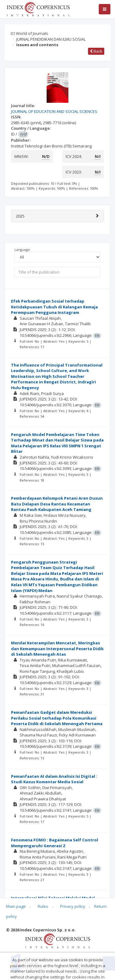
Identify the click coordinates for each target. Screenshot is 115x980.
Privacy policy (73, 906)
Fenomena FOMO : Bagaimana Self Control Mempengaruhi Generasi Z (55, 843)
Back (96, 51)
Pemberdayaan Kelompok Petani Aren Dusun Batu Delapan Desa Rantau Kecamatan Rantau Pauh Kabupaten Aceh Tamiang (57, 504)
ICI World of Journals (29, 33)
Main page (16, 906)
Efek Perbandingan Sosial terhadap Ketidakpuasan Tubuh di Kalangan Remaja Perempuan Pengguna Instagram (54, 307)
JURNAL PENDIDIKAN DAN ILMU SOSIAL (51, 39)
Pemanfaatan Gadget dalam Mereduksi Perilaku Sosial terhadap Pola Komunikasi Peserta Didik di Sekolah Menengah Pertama (57, 718)
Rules (43, 906)
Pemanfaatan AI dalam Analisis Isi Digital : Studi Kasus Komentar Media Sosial (54, 779)
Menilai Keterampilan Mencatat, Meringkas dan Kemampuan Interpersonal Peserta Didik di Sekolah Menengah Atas (57, 648)
